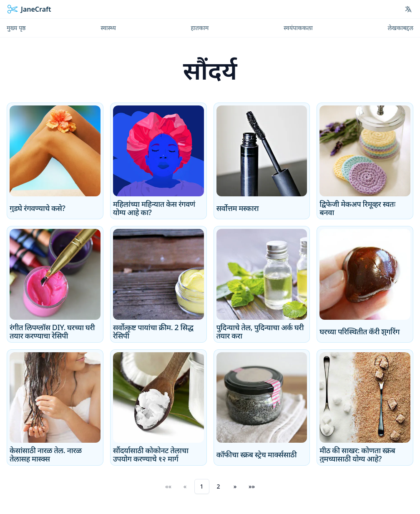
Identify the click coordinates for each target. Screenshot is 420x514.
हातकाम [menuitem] (200, 28)
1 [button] (201, 486)
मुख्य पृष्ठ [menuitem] (16, 28)
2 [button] (218, 486)
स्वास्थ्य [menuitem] (108, 28)
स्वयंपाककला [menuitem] (298, 28)
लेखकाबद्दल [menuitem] (400, 28)
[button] (235, 486)
